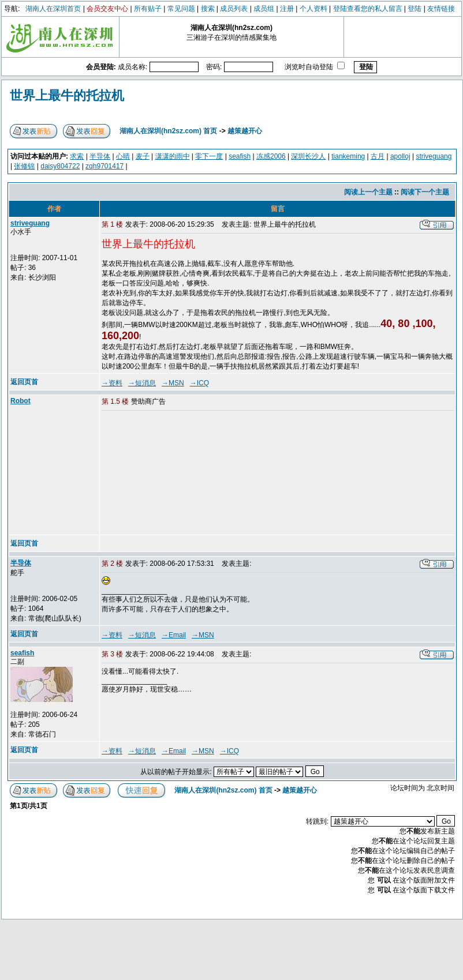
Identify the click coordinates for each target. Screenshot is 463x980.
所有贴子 (148, 9)
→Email (174, 635)
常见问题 (181, 9)
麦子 (143, 156)
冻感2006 (271, 156)
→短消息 (142, 383)
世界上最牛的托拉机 (67, 95)
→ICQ (199, 383)
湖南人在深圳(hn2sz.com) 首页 (168, 131)
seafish (240, 156)
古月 (378, 156)
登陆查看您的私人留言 (368, 9)
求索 (77, 156)
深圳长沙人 (308, 156)
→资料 (112, 383)
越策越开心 (245, 131)
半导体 (100, 156)
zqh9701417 (104, 166)
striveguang (434, 156)
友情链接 (441, 9)
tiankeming (348, 156)
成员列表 (234, 9)
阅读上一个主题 (368, 192)
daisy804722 (60, 166)
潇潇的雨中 (173, 156)
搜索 (208, 9)
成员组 (264, 9)
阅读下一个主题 (425, 192)
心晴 (123, 156)
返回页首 (24, 382)
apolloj (400, 156)
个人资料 (313, 9)
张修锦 (24, 166)
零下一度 (209, 156)
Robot (20, 401)
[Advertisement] (168, 474)
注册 (287, 9)
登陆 (415, 9)
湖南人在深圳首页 (53, 9)
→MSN (173, 383)
